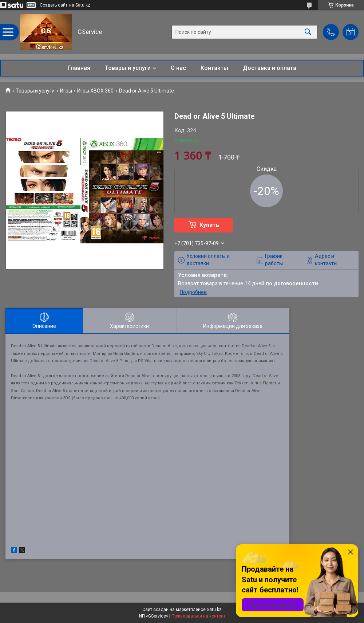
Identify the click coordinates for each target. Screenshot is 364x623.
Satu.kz (214, 610)
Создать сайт (54, 5)
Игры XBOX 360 (95, 91)
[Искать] (308, 32)
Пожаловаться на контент (198, 616)
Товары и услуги (128, 68)
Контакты (214, 68)
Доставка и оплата (270, 68)
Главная (79, 68)
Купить (209, 225)
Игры (66, 91)
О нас (178, 68)
